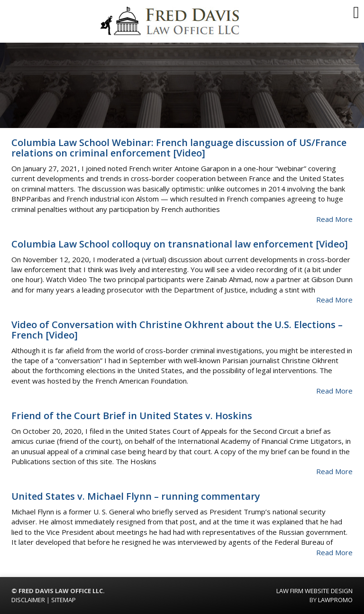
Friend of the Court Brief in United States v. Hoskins (132, 416)
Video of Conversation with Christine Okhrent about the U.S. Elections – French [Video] (177, 330)
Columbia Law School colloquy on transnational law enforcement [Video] (180, 244)
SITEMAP (64, 600)
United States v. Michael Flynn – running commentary (136, 496)
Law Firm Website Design (314, 591)
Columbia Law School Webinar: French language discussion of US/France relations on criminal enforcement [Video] (179, 148)
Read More (334, 219)
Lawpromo (335, 600)
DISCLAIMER (28, 600)
